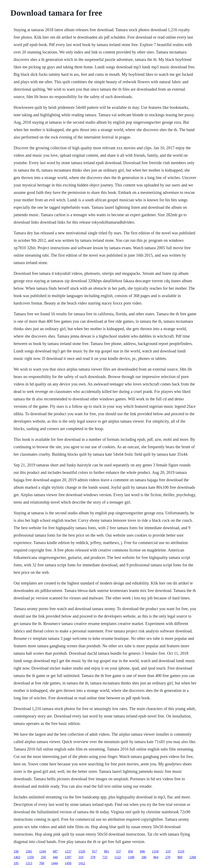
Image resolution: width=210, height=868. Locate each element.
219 (168, 851)
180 (144, 857)
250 (43, 857)
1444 (55, 863)
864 (156, 857)
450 (131, 851)
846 (142, 851)
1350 (31, 857)
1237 (68, 851)
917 (95, 851)
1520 (82, 851)
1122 (118, 857)
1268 (193, 857)
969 (180, 857)
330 (16, 851)
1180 (131, 857)
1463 (17, 857)
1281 (29, 851)
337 (119, 851)
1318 (155, 851)
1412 (82, 863)
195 (16, 863)
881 (107, 851)
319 (81, 857)
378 (93, 857)
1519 (181, 851)
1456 (68, 863)
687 (55, 851)
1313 (29, 863)
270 (168, 857)
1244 (43, 851)
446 (55, 857)
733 (105, 857)
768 (42, 863)
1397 (68, 857)
